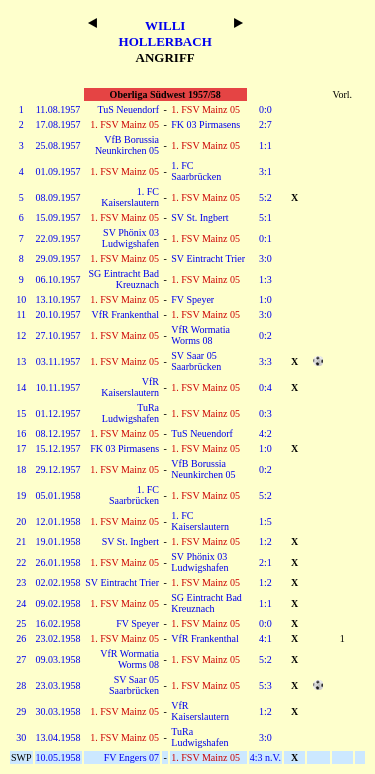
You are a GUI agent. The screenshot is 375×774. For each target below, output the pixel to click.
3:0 (265, 258)
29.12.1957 (58, 469)
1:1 (265, 145)
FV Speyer (192, 299)
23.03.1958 (58, 685)
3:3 (265, 361)
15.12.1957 (58, 448)
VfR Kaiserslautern (130, 387)
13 (21, 361)
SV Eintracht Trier (208, 258)
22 (21, 562)
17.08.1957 (58, 124)
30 (21, 737)
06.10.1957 (58, 279)
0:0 (265, 109)
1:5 (265, 521)
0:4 (265, 387)
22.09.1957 (58, 238)
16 (21, 433)
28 (21, 685)
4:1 (265, 638)
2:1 (265, 562)
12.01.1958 (58, 521)
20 (21, 521)
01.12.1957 (58, 413)
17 (21, 448)
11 (21, 314)
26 (21, 638)
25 (21, 623)
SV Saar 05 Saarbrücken (196, 361)
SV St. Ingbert (199, 217)
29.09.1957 (58, 258)
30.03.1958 (58, 711)
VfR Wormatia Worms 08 (200, 335)
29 (21, 711)
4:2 (265, 433)
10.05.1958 (58, 757)
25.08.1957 (58, 145)
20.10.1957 (58, 314)
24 (21, 603)
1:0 (265, 299)
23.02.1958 (58, 638)
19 (21, 495)
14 (21, 387)
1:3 (265, 279)
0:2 (265, 335)
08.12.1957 (58, 433)
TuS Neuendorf (128, 109)
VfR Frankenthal (126, 314)
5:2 (265, 197)
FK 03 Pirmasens (205, 124)
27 (21, 659)
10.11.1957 (58, 387)
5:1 (265, 217)
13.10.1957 (58, 299)
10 (21, 299)
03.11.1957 (58, 361)
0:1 (265, 238)
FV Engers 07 (131, 757)
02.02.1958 (58, 582)
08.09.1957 (58, 197)
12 (21, 335)
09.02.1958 (58, 603)
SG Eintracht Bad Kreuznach (123, 279)
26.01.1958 (58, 562)
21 (21, 541)
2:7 (265, 124)
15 (21, 413)
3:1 (265, 171)
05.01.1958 (58, 495)
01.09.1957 (58, 171)
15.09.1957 (58, 217)
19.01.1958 (58, 541)
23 (21, 582)
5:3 (265, 685)
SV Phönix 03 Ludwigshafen (130, 238)
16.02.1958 (58, 623)
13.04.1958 (58, 737)
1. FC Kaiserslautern (130, 197)
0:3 (265, 413)
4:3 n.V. (265, 757)
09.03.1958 (58, 659)
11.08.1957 (58, 109)
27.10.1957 (58, 335)
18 (21, 469)
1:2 (265, 541)
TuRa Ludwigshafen (130, 413)
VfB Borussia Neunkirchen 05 (127, 145)
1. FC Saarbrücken (196, 171)
